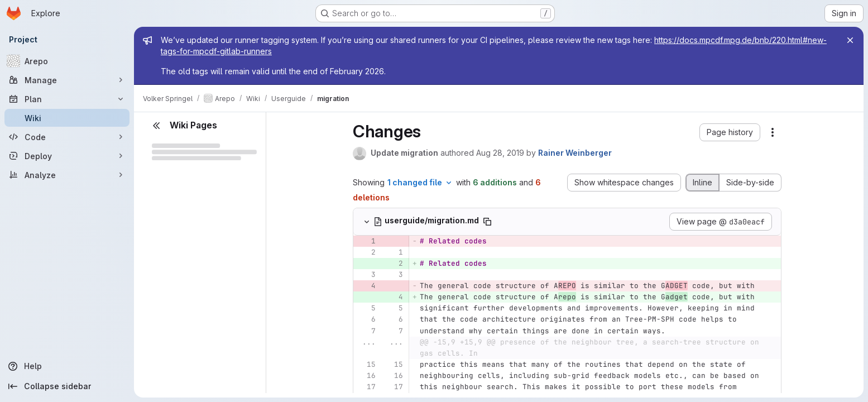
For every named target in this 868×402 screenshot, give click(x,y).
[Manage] (67, 80)
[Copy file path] (487, 222)
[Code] (67, 137)
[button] (730, 132)
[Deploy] (67, 156)
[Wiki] (67, 118)
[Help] (67, 366)
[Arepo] (67, 61)
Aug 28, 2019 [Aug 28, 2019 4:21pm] (500, 153)
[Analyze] (67, 175)
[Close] (850, 40)
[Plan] (67, 99)
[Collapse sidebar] (67, 386)
